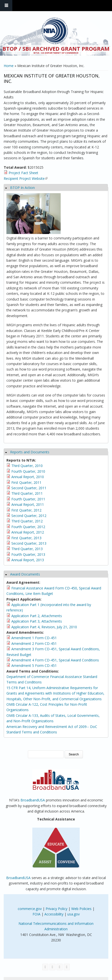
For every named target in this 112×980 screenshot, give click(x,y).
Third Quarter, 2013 (27, 549)
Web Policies (81, 909)
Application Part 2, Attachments (37, 616)
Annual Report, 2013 (28, 560)
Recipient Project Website (26, 178)
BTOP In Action (22, 188)
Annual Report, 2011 (28, 504)
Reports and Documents (30, 452)
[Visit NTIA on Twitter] (52, 967)
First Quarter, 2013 (26, 538)
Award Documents (25, 574)
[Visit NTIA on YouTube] (60, 967)
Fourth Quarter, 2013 (28, 554)
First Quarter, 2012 (26, 510)
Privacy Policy (56, 909)
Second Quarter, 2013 (29, 543)
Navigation (6, 6)
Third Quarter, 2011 (27, 493)
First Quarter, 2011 (26, 482)
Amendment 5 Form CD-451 (34, 665)
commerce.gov (30, 909)
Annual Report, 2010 (28, 477)
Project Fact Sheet (23, 173)
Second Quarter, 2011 (29, 488)
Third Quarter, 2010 (27, 466)
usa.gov (74, 914)
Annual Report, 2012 (28, 532)
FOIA (37, 914)
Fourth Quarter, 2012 (28, 527)
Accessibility (54, 914)
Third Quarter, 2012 (27, 521)
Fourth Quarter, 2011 (28, 499)
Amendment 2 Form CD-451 (34, 643)
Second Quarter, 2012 (29, 516)
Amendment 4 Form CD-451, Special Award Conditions (55, 660)
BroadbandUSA (33, 800)
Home (9, 66)
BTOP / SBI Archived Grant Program (56, 48)
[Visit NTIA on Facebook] (45, 967)
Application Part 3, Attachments (37, 621)
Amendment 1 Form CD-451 (34, 638)
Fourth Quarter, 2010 (28, 471)
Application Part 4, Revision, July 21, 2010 (44, 627)
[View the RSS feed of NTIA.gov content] (67, 967)
